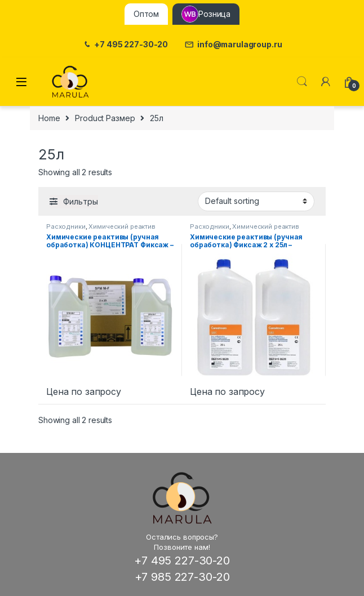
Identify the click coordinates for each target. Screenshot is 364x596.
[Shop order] (256, 201)
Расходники (66, 226)
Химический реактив (122, 226)
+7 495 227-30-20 (125, 45)
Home (49, 118)
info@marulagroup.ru (233, 45)
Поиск (302, 82)
